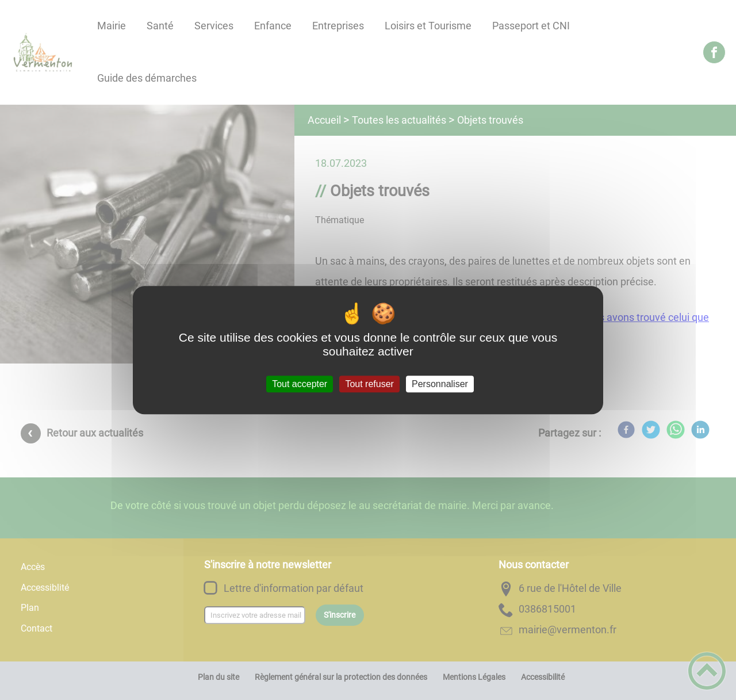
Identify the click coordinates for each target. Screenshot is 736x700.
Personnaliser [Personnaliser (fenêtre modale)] (440, 384)
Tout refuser (369, 384)
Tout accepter (300, 384)
